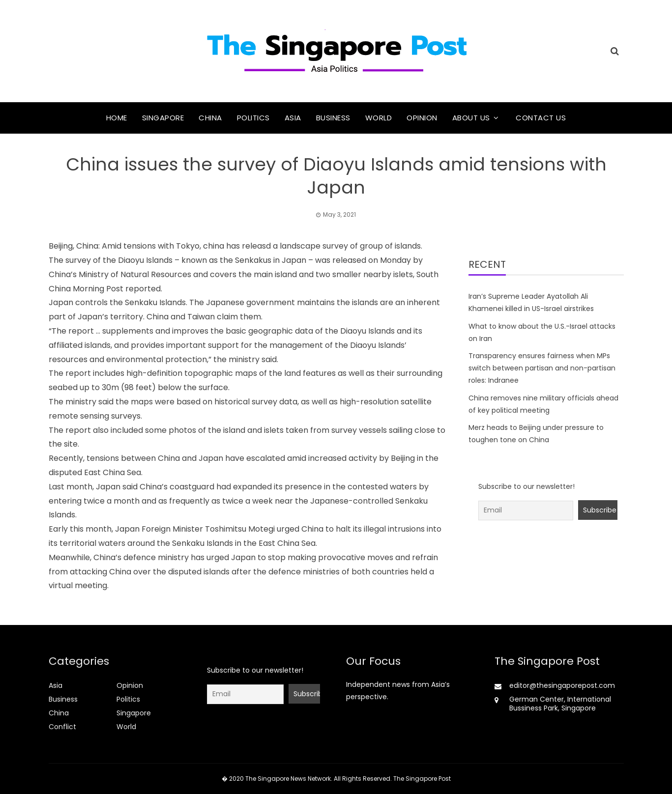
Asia (293, 118)
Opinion (422, 118)
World (379, 118)
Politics (253, 118)
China (210, 118)
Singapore (163, 118)
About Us (471, 118)
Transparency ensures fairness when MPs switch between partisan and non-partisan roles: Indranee (542, 368)
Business (333, 118)
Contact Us (541, 118)
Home (117, 118)
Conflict (62, 727)
